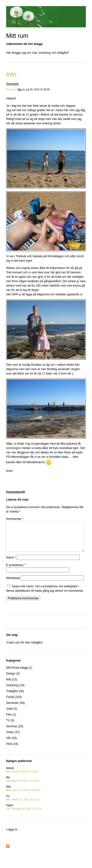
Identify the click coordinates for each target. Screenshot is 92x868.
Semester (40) (15, 709)
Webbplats (13, 584)
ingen (24, 813)
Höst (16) (12, 750)
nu (23, 803)
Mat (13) (12, 685)
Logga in (12, 835)
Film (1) (11, 720)
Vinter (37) (13, 738)
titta (23, 794)
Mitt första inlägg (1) (19, 674)
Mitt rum (17, 36)
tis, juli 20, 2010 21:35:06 (36, 90)
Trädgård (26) (15, 697)
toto (11, 74)
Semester (12, 84)
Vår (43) (11, 744)
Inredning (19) (15, 691)
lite (22, 785)
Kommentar (15, 519)
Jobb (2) (12, 715)
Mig (20, 90)
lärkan (22, 776)
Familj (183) (14, 703)
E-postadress (16, 571)
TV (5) (10, 726)
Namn (11, 563)
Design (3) (13, 679)
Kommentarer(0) (16, 492)
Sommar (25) (15, 732)
